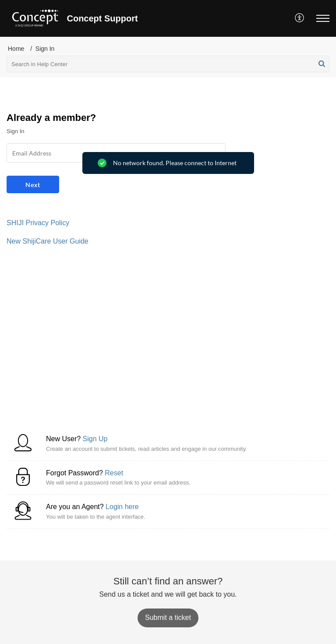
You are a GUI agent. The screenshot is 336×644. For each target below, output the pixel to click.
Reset (114, 473)
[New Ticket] (168, 617)
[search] (168, 64)
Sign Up (95, 439)
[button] (300, 18)
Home (16, 49)
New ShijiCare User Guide (48, 241)
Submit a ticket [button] (168, 617)
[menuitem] (300, 18)
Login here (122, 507)
